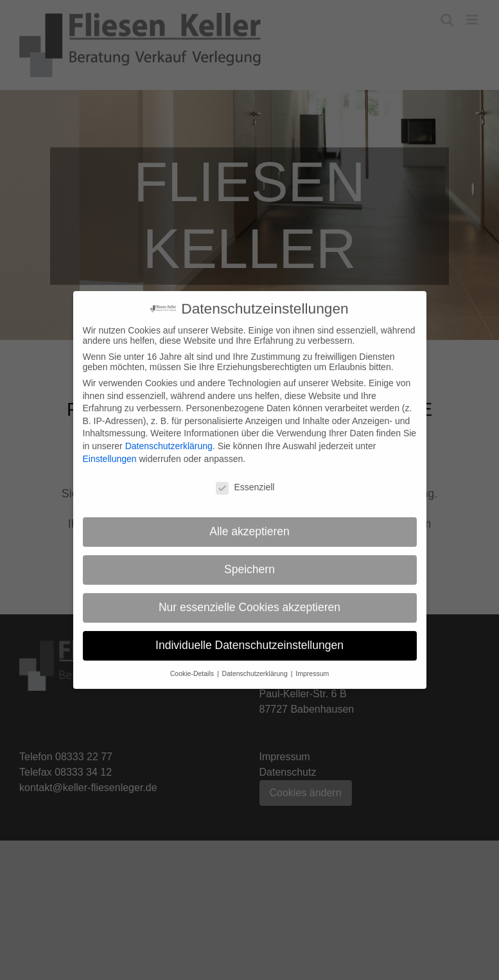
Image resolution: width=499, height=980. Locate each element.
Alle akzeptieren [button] (249, 525)
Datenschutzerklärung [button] (256, 667)
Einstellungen (110, 452)
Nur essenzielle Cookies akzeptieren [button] (249, 601)
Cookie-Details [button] (193, 667)
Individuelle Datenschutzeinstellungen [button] (249, 639)
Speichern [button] (249, 563)
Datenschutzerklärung (169, 440)
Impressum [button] (312, 667)
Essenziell (245, 481)
